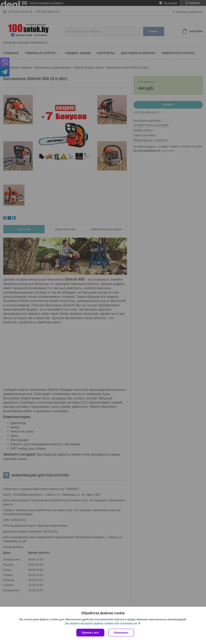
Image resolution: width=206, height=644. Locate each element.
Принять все (90, 633)
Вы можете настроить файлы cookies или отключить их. (102, 623)
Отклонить (121, 633)
